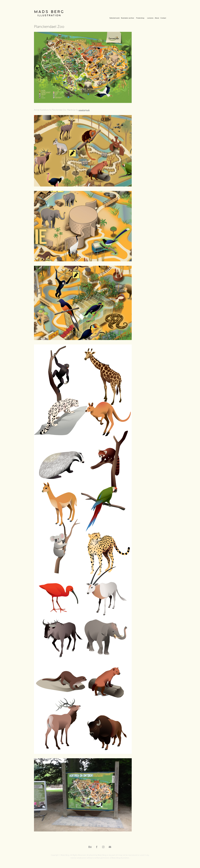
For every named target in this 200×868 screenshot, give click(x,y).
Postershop (140, 18)
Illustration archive (128, 18)
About (157, 18)
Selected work (114, 18)
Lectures (150, 18)
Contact (163, 18)
